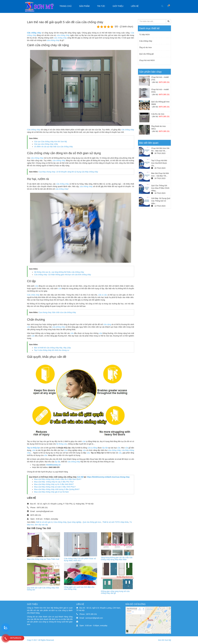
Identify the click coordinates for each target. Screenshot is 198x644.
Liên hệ (135, 6)
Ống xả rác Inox (146, 47)
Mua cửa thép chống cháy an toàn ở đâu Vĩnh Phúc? (55, 487)
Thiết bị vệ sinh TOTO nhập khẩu (115, 522)
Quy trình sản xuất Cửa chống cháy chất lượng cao (43, 589)
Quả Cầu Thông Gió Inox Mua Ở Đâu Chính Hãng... (160, 188)
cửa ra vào (103, 295)
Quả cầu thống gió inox (92, 522)
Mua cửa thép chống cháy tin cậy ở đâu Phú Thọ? (54, 482)
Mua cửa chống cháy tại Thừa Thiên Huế (43, 559)
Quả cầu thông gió (147, 54)
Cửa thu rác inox (158, 114)
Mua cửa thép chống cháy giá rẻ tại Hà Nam (51, 492)
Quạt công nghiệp (75, 522)
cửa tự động (92, 448)
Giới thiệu (118, 6)
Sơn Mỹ (80, 477)
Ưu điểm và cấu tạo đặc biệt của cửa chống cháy (53, 147)
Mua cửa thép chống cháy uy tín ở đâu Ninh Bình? (54, 484)
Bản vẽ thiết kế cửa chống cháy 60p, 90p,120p (52, 348)
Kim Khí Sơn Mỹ (165, 640)
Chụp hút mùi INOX (147, 60)
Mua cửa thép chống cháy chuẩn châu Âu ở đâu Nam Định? (58, 479)
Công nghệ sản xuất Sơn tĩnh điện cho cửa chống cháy (79, 588)
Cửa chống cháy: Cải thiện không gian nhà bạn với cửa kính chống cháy (63, 275)
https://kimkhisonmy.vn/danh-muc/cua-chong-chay (108, 477)
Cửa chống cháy (34, 130)
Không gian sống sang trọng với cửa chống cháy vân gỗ (115, 592)
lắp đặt (105, 448)
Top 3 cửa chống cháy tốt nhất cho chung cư (52, 350)
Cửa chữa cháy (33, 295)
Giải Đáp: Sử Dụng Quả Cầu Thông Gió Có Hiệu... (161, 201)
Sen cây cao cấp (41, 525)
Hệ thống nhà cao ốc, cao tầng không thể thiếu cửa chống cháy (59, 272)
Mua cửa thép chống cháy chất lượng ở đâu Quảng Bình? (57, 489)
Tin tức (101, 6)
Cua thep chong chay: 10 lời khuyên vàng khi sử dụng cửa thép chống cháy (68, 172)
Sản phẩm (84, 6)
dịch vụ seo (81, 629)
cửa (36, 286)
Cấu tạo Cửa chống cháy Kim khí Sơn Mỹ (50, 142)
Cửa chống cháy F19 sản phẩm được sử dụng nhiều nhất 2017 (80, 559)
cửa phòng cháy (59, 327)
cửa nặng (107, 324)
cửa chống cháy (63, 35)
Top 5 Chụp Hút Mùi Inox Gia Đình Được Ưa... (159, 163)
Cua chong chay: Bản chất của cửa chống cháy (57, 312)
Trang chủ (66, 6)
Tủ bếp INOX (145, 35)
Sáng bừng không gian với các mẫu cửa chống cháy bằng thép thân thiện (117, 558)
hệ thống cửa (62, 444)
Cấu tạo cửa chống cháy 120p (46, 144)
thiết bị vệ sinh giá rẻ (44, 522)
